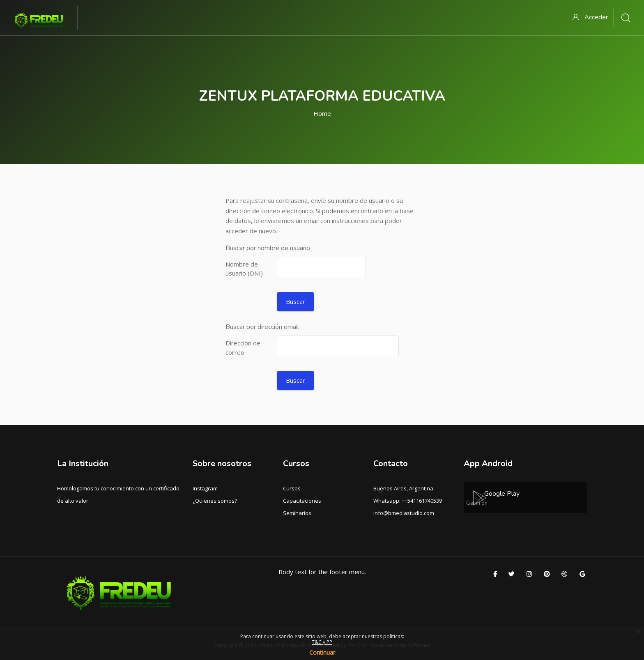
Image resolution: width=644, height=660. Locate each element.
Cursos (292, 488)
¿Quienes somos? (215, 501)
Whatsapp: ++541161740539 (408, 501)
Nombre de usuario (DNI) (244, 269)
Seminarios (297, 513)
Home (322, 113)
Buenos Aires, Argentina (403, 488)
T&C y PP (322, 642)
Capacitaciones (302, 501)
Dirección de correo (243, 348)
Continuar (322, 652)
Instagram (205, 488)
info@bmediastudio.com (404, 513)
